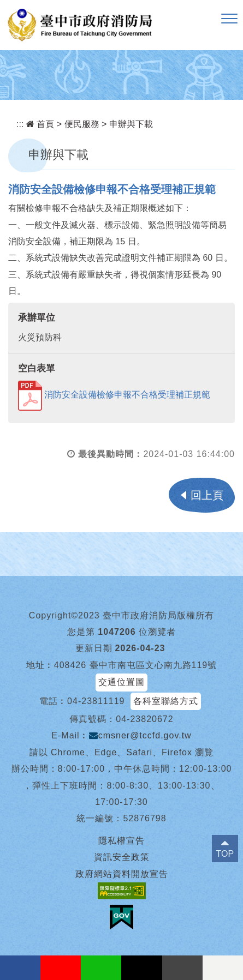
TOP (225, 854)
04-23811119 (96, 701)
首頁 (40, 124)
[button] (229, 19)
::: (20, 124)
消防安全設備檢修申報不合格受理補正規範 (114, 395)
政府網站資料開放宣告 (122, 874)
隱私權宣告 (122, 841)
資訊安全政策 (122, 857)
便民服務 (82, 124)
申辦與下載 (131, 124)
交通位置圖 (122, 682)
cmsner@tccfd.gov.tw (140, 735)
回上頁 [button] (207, 495)
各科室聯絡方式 (166, 701)
